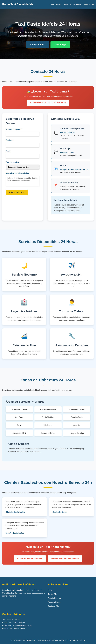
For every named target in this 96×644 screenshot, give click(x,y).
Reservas (77, 4)
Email (8, 151)
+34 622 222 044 (67, 153)
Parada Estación (55, 598)
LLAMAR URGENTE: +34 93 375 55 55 (48, 103)
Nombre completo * (14, 129)
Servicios (67, 4)
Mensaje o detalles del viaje (17, 173)
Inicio (52, 4)
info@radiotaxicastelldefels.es (74, 170)
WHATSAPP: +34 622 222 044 (65, 559)
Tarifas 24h (52, 594)
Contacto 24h (88, 4)
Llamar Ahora (37, 45)
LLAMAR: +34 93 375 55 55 (30, 559)
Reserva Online (54, 602)
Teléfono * (10, 140)
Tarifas (59, 4)
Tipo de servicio (13, 162)
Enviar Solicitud (17, 192)
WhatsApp (60, 45)
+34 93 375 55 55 (67, 133)
